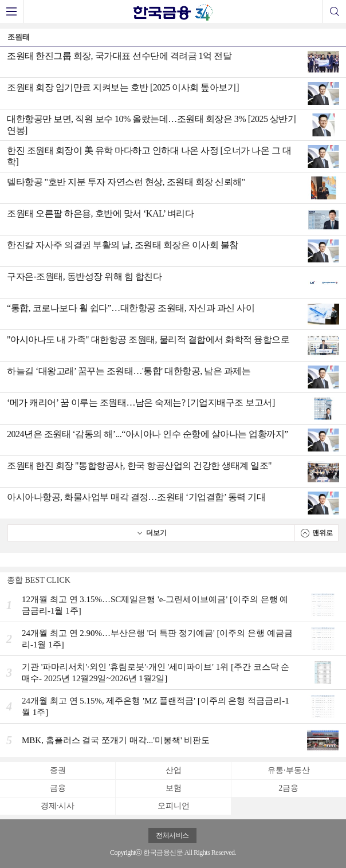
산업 (174, 770)
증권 (58, 770)
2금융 (288, 788)
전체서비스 (172, 835)
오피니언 (174, 806)
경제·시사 (58, 806)
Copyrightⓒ (126, 853)
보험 (174, 788)
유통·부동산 (289, 770)
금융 (58, 788)
